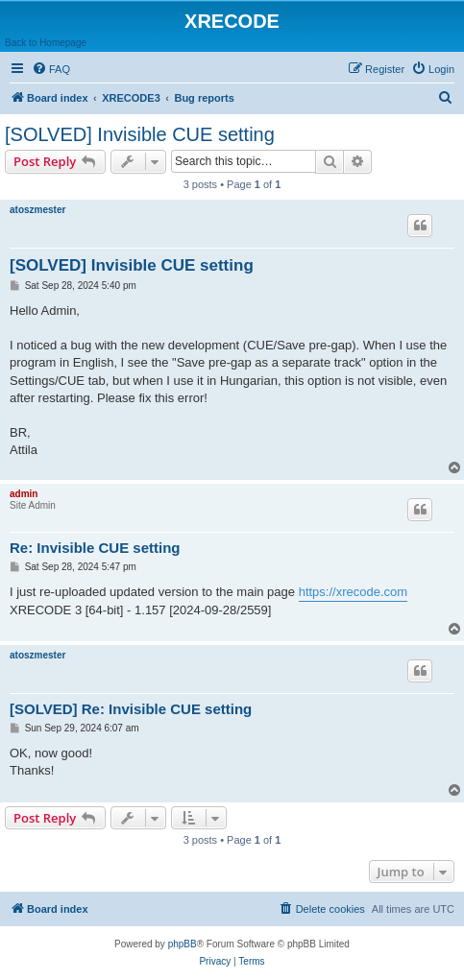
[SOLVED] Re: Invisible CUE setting (131, 709)
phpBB (183, 944)
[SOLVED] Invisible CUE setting (140, 134)
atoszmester (37, 210)
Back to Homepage (46, 43)
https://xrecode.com (353, 592)
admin (24, 494)
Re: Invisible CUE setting (95, 548)
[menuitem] (51, 69)
